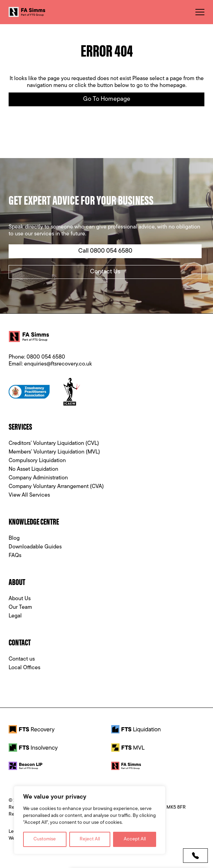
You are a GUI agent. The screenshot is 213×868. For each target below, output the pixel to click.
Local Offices (24, 668)
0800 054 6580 (46, 357)
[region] (90, 820)
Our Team (20, 607)
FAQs (15, 556)
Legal (15, 616)
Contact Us (105, 272)
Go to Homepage (107, 99)
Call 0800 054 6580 (105, 251)
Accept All (135, 839)
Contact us (22, 659)
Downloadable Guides (35, 547)
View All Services (29, 495)
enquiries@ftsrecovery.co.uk (58, 364)
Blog (14, 538)
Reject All (90, 839)
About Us (20, 599)
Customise (45, 839)
